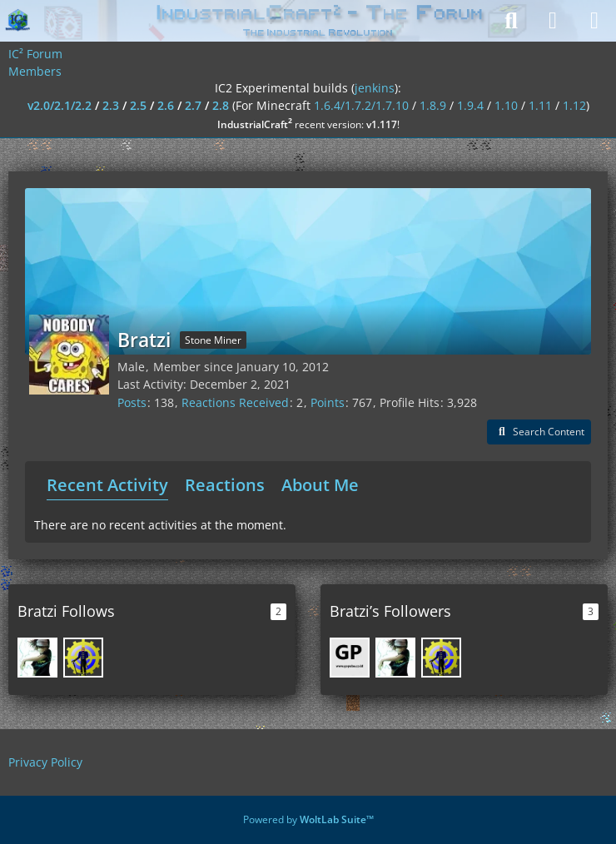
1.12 (574, 105)
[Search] (511, 21)
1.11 (540, 105)
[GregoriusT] (83, 658)
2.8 (221, 105)
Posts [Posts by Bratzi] (132, 402)
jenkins (375, 88)
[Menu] (594, 21)
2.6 (166, 105)
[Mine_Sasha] (37, 658)
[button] (539, 432)
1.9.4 (470, 105)
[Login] (553, 21)
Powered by (308, 819)
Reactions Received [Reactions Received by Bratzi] (235, 402)
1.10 (506, 105)
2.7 (193, 105)
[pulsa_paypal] (350, 658)
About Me (320, 485)
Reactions (225, 485)
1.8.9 (433, 105)
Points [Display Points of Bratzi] (328, 402)
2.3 (111, 105)
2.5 (138, 105)
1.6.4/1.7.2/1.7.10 (361, 105)
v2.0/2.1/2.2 (60, 105)
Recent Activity (107, 485)
